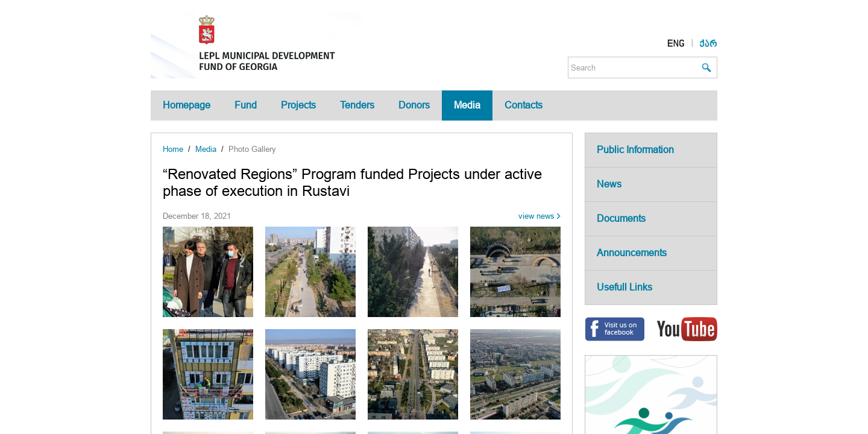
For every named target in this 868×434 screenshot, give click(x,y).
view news (536, 216)
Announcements (632, 253)
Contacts (524, 105)
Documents (621, 219)
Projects (298, 105)
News (609, 184)
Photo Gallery (252, 149)
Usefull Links (624, 287)
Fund (246, 105)
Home (173, 149)
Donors (414, 105)
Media (467, 105)
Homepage (187, 105)
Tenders (357, 105)
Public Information (635, 150)
